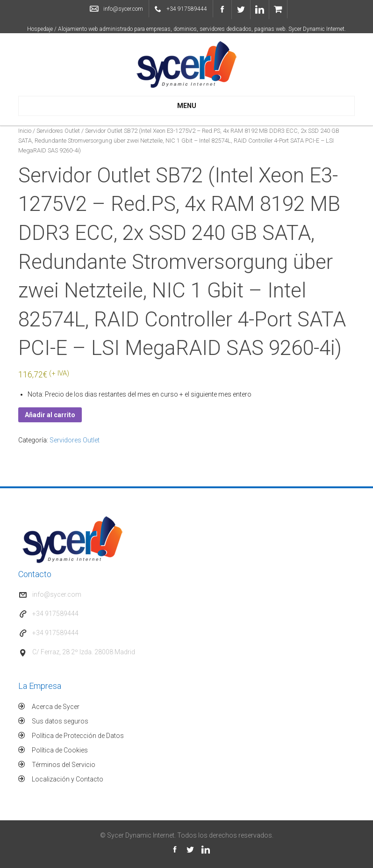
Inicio (25, 131)
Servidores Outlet (58, 131)
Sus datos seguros (60, 721)
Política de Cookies (60, 750)
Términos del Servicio (64, 765)
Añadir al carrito (50, 415)
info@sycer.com (123, 9)
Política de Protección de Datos (78, 736)
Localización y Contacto (68, 779)
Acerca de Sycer (56, 707)
